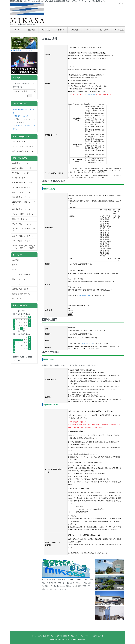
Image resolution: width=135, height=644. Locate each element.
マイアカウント (118, 3)
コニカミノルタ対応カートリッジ (24, 230)
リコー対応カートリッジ (21, 241)
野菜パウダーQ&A (19, 279)
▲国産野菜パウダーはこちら (21, 50)
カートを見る (118, 30)
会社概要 (31, 30)
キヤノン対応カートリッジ (22, 192)
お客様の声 (60, 30)
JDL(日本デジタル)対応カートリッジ (24, 203)
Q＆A (89, 30)
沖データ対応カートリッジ (22, 183)
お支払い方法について (20, 289)
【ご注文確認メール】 (89, 94)
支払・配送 (46, 30)
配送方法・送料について (21, 294)
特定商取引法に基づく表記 (64, 636)
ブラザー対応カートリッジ (22, 224)
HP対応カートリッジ (20, 219)
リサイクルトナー (19, 142)
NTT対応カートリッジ (20, 178)
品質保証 (75, 30)
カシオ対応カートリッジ (21, 187)
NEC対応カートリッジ (20, 173)
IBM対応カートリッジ (20, 163)
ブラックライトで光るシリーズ (24, 146)
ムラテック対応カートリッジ (23, 236)
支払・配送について (46, 636)
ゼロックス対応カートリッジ (23, 214)
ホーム (17, 30)
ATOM (19, 299)
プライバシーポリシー (84, 636)
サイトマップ (17, 284)
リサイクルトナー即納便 (21, 274)
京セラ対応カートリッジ (21, 197)
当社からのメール (85, 295)
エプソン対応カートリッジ (22, 168)
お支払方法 (16, 265)
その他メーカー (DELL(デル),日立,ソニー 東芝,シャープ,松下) (24, 247)
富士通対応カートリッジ (21, 209)
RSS (14, 299)
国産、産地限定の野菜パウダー (24, 151)
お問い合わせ (103, 30)
